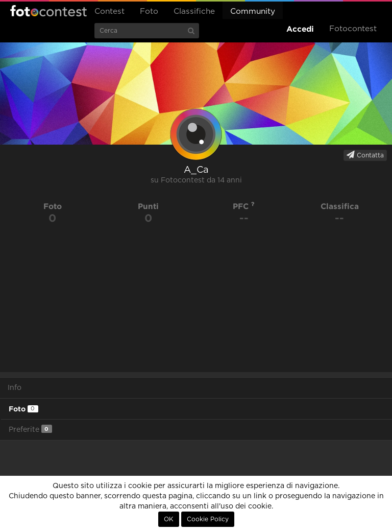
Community (253, 11)
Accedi (300, 29)
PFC (244, 206)
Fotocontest (48, 11)
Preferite (30, 429)
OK (169, 519)
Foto (149, 11)
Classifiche (194, 11)
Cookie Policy (208, 519)
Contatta (365, 155)
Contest (109, 11)
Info (15, 388)
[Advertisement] (196, 300)
